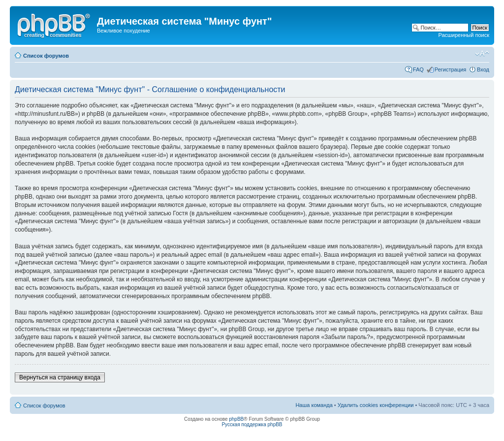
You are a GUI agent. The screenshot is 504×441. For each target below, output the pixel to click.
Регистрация (450, 69)
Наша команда (314, 405)
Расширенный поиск (464, 35)
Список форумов (46, 56)
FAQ (418, 69)
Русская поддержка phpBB (252, 424)
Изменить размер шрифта (482, 54)
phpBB (236, 419)
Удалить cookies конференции (376, 405)
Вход (483, 69)
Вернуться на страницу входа (60, 377)
